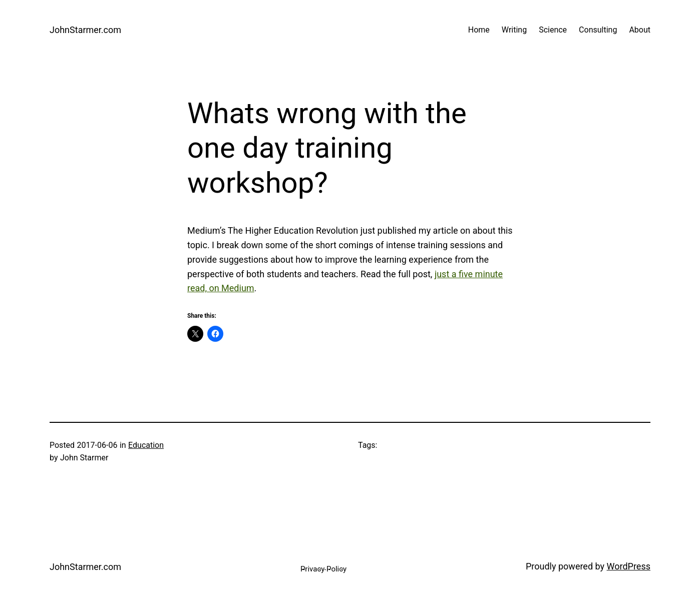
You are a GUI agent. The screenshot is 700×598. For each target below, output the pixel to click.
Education (146, 445)
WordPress (629, 566)
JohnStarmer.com (85, 30)
